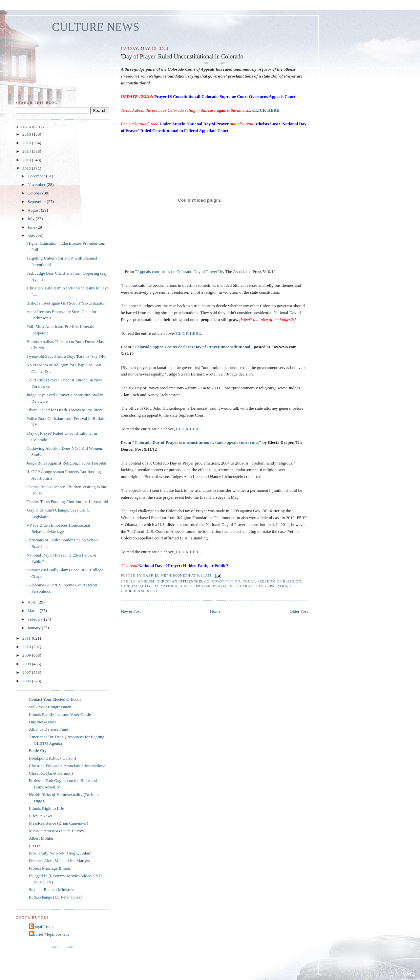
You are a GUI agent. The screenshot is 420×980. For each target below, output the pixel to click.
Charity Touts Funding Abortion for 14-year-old (67, 501)
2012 (27, 168)
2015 (27, 143)
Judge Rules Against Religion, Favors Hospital (66, 463)
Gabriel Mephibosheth (50, 934)
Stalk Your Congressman (50, 707)
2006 (27, 681)
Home (215, 611)
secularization (246, 586)
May (32, 236)
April (33, 602)
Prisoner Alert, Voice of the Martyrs (59, 861)
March (34, 611)
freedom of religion (279, 581)
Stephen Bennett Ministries (52, 889)
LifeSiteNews (41, 816)
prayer (220, 586)
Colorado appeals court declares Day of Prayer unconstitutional (192, 347)
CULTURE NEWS (96, 27)
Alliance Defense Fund (49, 729)
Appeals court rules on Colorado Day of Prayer (177, 272)
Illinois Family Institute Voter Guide (60, 714)
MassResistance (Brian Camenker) (59, 823)
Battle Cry (38, 751)
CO (207, 581)
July (32, 219)
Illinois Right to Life (46, 808)
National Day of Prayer (186, 586)
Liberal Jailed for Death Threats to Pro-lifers (64, 410)
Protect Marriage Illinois (50, 868)
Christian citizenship (179, 581)
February (36, 619)
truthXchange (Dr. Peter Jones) (55, 897)
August (34, 210)
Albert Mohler (41, 838)
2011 (27, 638)
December (37, 176)
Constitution (226, 581)
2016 (27, 134)
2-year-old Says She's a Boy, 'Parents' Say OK (65, 356)
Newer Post (131, 611)
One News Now (42, 722)
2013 (27, 160)
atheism (146, 581)
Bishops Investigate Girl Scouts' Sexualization (66, 303)
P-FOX (35, 846)
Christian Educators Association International (68, 766)
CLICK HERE (188, 333)
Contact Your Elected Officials (55, 699)
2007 (27, 672)
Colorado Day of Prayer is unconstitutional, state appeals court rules (197, 442)
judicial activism (139, 586)
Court (249, 581)
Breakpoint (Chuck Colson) (52, 758)
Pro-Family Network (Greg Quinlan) (60, 853)
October (35, 193)
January (35, 628)
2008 (27, 664)
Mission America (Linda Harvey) (57, 831)
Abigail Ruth (42, 927)
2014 (27, 151)
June (32, 227)
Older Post (299, 611)
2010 (27, 647)
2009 (27, 655)
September (37, 202)
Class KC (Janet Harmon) (51, 773)
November (37, 184)
